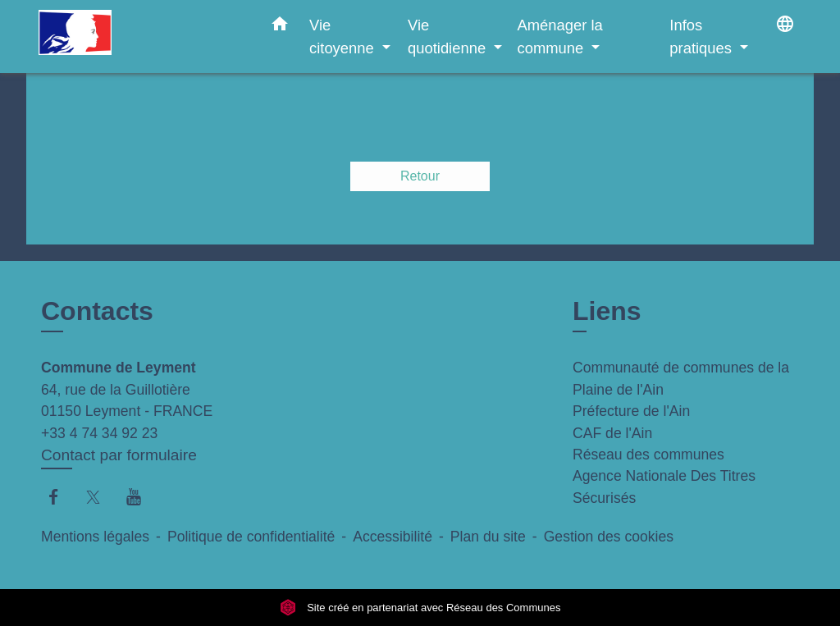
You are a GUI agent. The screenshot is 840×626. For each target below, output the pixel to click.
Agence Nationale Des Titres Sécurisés (664, 487)
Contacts (97, 311)
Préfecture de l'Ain (631, 411)
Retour (420, 176)
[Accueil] (141, 37)
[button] (280, 27)
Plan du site (488, 537)
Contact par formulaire (119, 455)
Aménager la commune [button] (559, 37)
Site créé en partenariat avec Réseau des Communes (420, 608)
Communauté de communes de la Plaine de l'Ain (681, 378)
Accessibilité (393, 537)
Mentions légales (95, 537)
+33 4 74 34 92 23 (99, 433)
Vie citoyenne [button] (344, 37)
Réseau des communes (648, 455)
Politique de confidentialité (251, 537)
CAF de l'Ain (612, 433)
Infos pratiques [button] (703, 37)
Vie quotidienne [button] (449, 37)
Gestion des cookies (609, 537)
